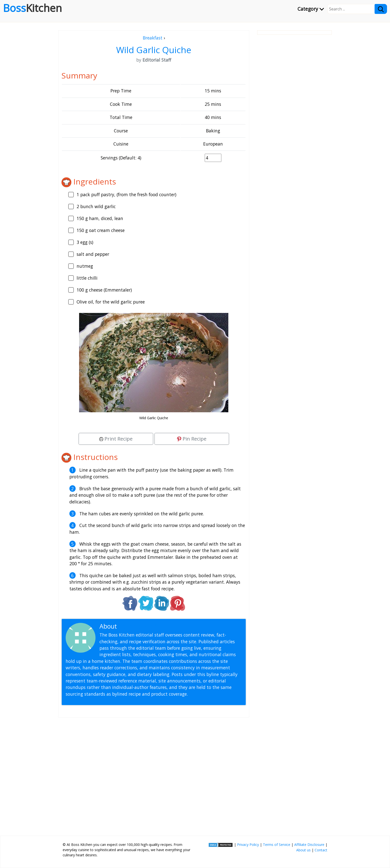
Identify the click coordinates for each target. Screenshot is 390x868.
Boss (32, 8)
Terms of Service (277, 845)
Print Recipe (116, 439)
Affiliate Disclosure (309, 845)
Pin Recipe (192, 439)
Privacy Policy (248, 845)
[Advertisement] (154, 775)
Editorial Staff (138, 626)
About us (303, 850)
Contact (321, 850)
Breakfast (153, 38)
